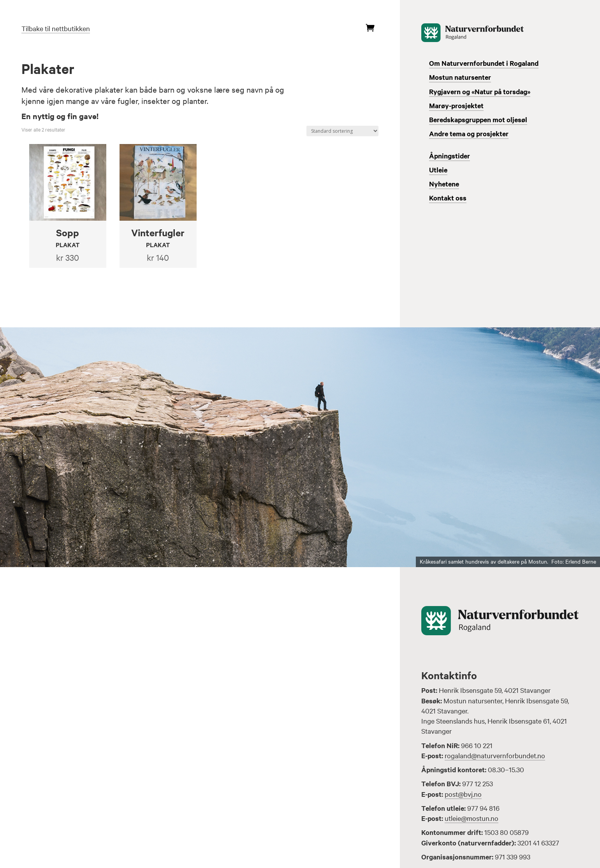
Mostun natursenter (460, 77)
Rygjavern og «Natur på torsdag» (480, 91)
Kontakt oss (448, 198)
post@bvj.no (463, 794)
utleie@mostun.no (472, 818)
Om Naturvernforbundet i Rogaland (484, 63)
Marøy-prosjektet (456, 105)
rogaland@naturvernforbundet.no (495, 755)
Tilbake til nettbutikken (56, 28)
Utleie (438, 170)
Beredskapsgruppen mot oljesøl (478, 119)
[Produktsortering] (342, 131)
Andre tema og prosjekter (469, 134)
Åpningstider (450, 156)
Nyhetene (444, 184)
